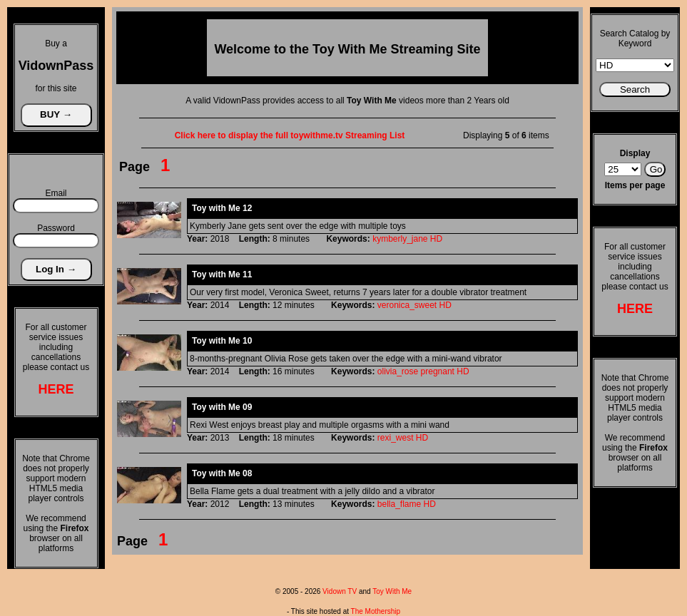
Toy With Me (392, 591)
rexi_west (396, 438)
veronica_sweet (407, 305)
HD (436, 239)
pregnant (438, 371)
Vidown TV (340, 591)
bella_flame (399, 504)
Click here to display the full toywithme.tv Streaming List (290, 135)
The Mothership (376, 611)
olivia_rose (398, 371)
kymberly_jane (400, 239)
